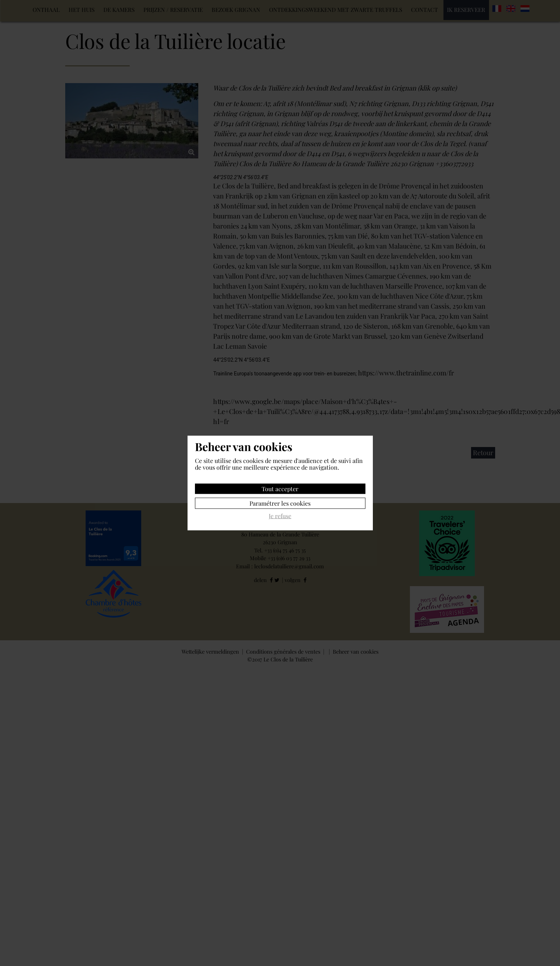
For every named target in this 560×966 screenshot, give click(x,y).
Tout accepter (280, 489)
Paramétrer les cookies (280, 503)
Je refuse (280, 516)
